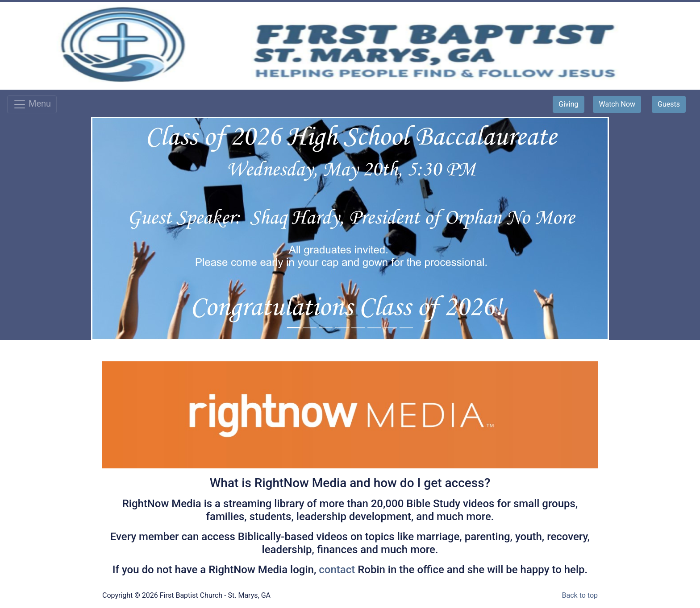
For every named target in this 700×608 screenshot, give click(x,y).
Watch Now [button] (617, 104)
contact (338, 570)
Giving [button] (568, 104)
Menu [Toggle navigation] (32, 104)
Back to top (580, 595)
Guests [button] (669, 104)
